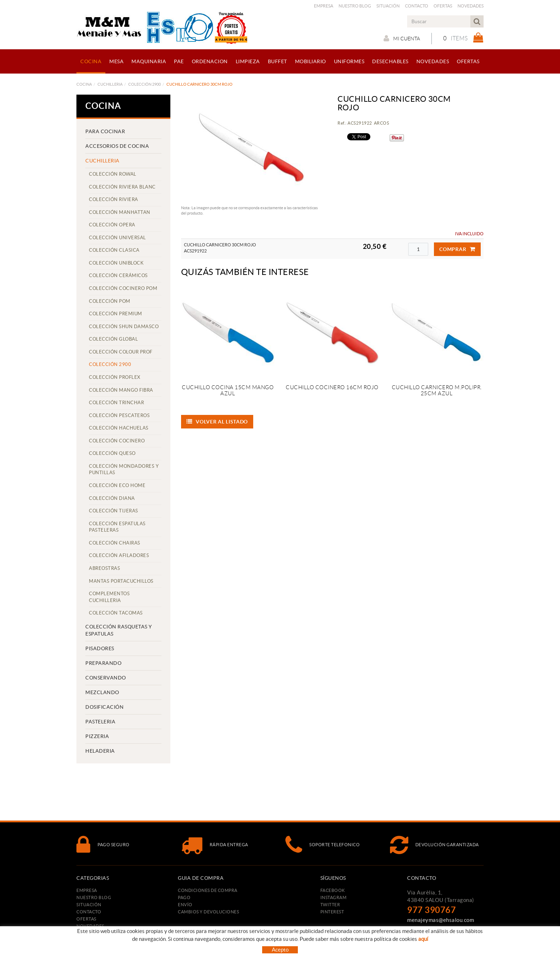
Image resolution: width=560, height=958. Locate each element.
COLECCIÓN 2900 (144, 84)
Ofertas (443, 6)
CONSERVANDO (106, 678)
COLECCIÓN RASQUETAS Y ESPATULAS (119, 630)
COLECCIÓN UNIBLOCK (116, 263)
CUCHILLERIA (110, 84)
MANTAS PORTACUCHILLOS (121, 581)
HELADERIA (100, 751)
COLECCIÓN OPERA (112, 225)
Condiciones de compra (208, 890)
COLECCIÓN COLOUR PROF (121, 352)
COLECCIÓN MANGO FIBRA (121, 390)
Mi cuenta (402, 38)
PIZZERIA (97, 736)
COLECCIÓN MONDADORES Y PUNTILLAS (124, 470)
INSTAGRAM (334, 897)
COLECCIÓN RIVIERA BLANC (122, 187)
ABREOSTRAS (104, 568)
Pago (184, 897)
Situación (388, 6)
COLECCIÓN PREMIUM (116, 314)
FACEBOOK (333, 890)
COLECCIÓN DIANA (112, 498)
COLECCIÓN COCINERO (117, 441)
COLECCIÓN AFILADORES (119, 555)
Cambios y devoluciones (208, 912)
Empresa (324, 6)
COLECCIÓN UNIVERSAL (117, 238)
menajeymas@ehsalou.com (441, 920)
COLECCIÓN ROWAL (113, 174)
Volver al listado (217, 422)
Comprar (457, 249)
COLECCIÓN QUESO (112, 453)
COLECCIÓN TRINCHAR (116, 403)
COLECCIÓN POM (110, 301)
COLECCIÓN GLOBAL (113, 339)
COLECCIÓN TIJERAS (114, 511)
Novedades (471, 6)
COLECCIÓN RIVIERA (114, 199)
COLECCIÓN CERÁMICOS (118, 275)
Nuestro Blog (355, 6)
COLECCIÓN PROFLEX (115, 377)
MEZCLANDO (102, 692)
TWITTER (330, 905)
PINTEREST (332, 912)
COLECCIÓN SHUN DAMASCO (124, 327)
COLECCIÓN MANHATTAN (120, 212)
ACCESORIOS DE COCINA (117, 146)
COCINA (84, 84)
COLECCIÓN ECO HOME (117, 485)
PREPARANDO (103, 663)
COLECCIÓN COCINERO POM (123, 288)
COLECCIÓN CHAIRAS (115, 543)
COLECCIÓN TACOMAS (116, 613)
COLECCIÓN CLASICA (114, 250)
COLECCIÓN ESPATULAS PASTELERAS (117, 527)
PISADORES (100, 648)
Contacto (417, 6)
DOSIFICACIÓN (104, 707)
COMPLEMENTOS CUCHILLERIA (109, 597)
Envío (185, 905)
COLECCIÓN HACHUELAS (119, 428)
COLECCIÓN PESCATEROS (119, 415)
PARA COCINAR (105, 131)
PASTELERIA (100, 722)
